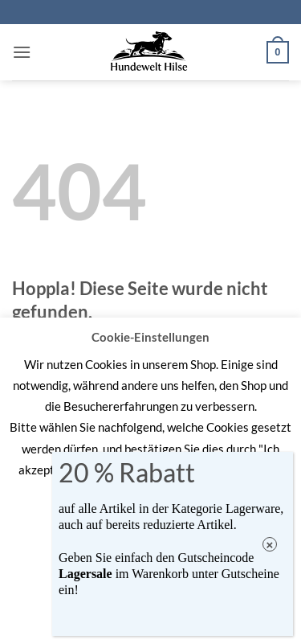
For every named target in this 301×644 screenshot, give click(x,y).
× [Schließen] (270, 545)
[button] (22, 52)
